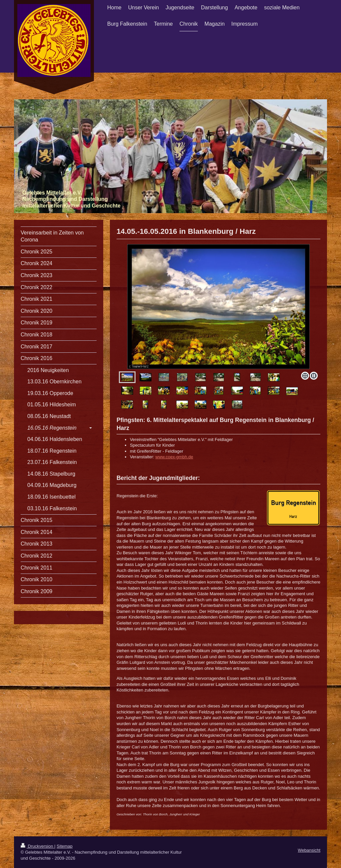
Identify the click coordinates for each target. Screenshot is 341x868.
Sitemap (65, 846)
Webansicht (309, 850)
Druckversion (37, 846)
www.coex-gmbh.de (174, 457)
